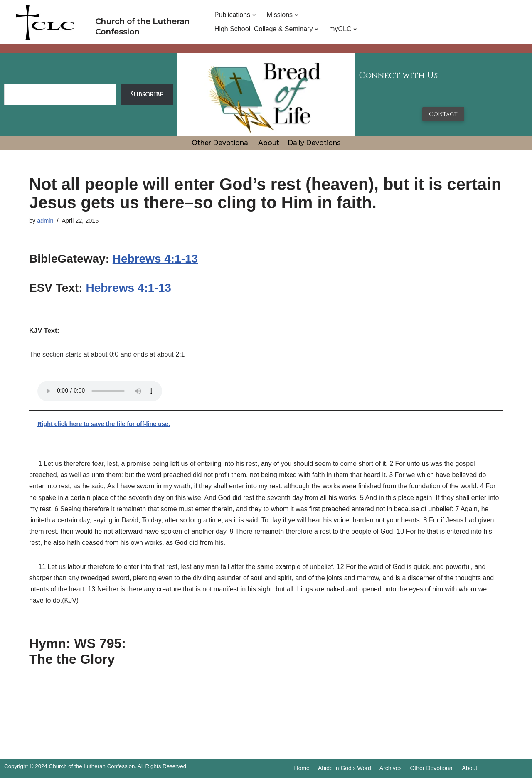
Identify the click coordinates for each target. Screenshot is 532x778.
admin (45, 221)
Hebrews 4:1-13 (155, 259)
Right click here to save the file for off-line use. (104, 424)
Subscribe (147, 94)
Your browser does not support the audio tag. (100, 391)
